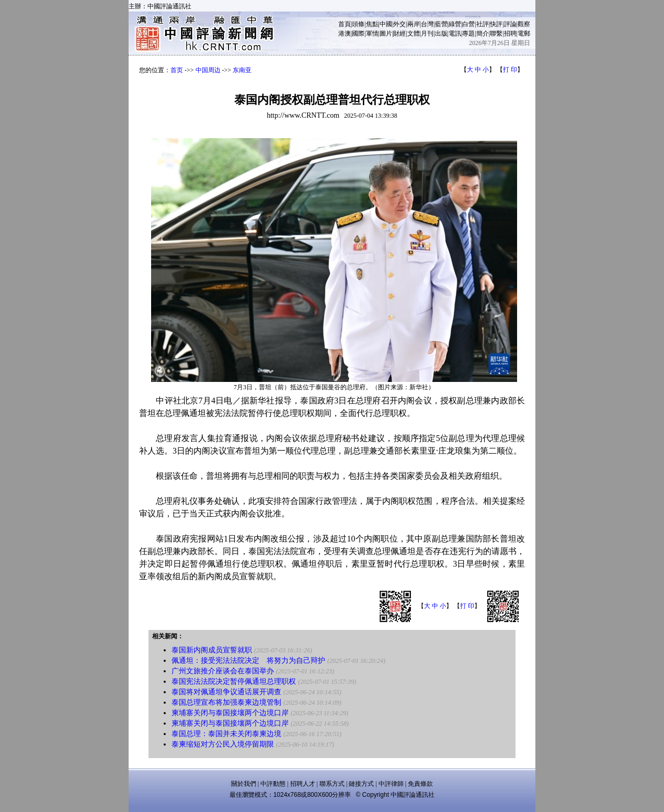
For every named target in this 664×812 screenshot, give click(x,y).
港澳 (345, 33)
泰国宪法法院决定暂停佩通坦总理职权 (234, 681)
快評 (496, 24)
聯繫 (496, 33)
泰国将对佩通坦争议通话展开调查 (226, 692)
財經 (399, 33)
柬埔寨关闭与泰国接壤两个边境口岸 (230, 713)
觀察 (524, 24)
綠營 (455, 24)
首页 (177, 70)
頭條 (358, 24)
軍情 (372, 33)
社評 (483, 24)
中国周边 (208, 70)
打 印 (510, 70)
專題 (468, 33)
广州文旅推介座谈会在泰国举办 (223, 671)
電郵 (524, 33)
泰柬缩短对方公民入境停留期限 (223, 744)
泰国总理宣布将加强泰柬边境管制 (226, 702)
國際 (358, 33)
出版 (441, 33)
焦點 (372, 24)
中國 (386, 24)
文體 (414, 33)
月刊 (427, 33)
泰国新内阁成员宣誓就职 (212, 650)
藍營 (441, 24)
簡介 (483, 33)
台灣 (427, 24)
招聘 (510, 33)
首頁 (345, 24)
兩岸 (414, 24)
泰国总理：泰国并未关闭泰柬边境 (226, 734)
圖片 (386, 33)
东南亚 (242, 70)
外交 (399, 24)
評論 (510, 24)
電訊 (455, 33)
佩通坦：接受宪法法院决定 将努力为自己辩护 (248, 661)
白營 (468, 24)
